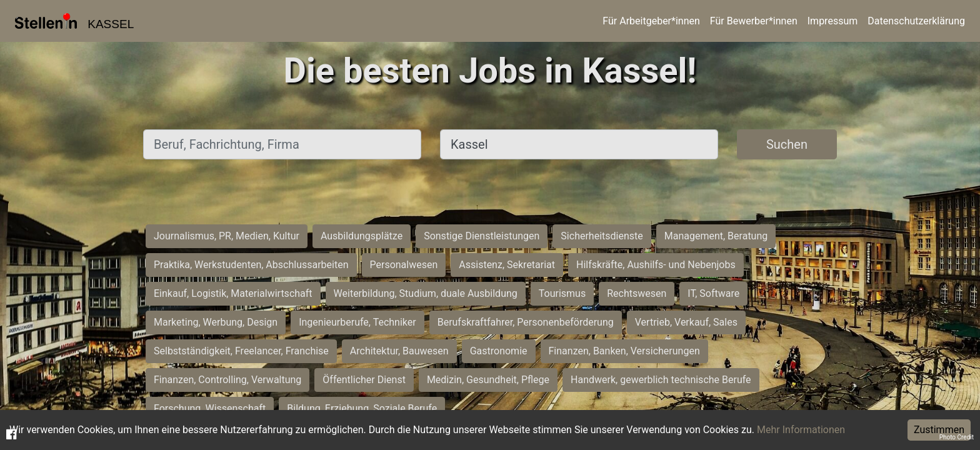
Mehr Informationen (801, 430)
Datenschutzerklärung (916, 21)
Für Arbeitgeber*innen (651, 21)
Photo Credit (957, 437)
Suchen (787, 144)
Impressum (833, 21)
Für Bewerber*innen (754, 21)
